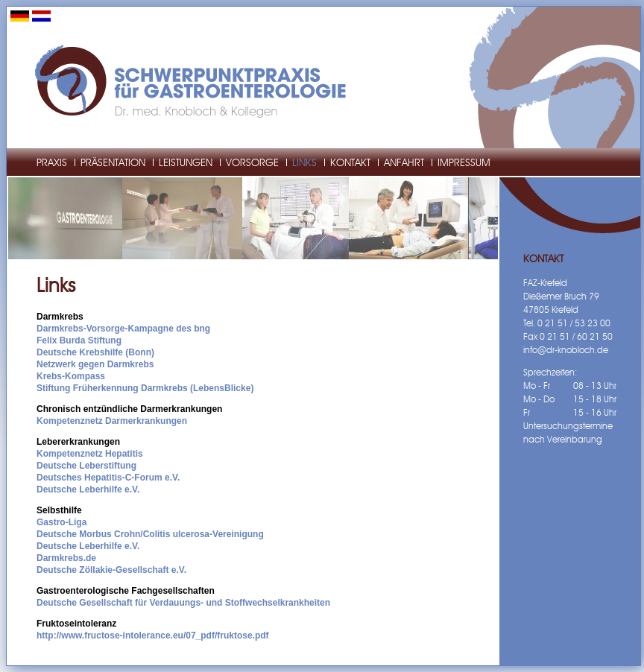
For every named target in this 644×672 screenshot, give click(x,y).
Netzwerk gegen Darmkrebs (95, 364)
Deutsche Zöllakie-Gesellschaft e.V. (111, 570)
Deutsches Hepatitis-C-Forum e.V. (108, 478)
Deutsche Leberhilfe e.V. (88, 489)
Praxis (52, 163)
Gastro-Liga (61, 522)
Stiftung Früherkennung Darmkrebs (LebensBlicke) (145, 388)
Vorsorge (252, 163)
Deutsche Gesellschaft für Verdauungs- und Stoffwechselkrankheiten (183, 603)
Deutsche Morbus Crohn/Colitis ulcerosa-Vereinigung (150, 534)
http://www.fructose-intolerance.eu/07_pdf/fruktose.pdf (153, 635)
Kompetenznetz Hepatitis (90, 454)
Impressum (464, 163)
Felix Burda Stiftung (79, 340)
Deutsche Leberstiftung (86, 466)
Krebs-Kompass (71, 376)
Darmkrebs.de (66, 558)
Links (304, 163)
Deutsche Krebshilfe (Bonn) (95, 352)
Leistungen (186, 163)
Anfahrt (404, 163)
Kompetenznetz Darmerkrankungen (112, 421)
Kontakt (350, 163)
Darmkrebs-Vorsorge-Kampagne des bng (123, 329)
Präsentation (113, 163)
